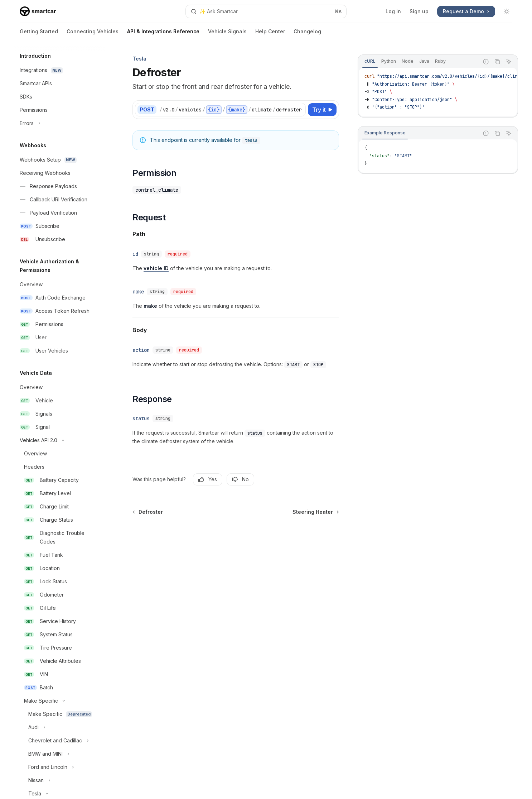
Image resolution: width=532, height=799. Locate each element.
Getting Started (39, 34)
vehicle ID (156, 268)
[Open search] (266, 11)
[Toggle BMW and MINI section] (60, 754)
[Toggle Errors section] (60, 123)
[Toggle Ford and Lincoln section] (60, 767)
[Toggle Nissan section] (60, 780)
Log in (393, 11)
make (150, 306)
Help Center (270, 34)
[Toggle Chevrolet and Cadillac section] (60, 741)
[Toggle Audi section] (60, 727)
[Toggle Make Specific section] (60, 701)
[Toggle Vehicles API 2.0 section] (60, 440)
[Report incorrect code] (486, 62)
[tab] (370, 61)
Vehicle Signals (227, 34)
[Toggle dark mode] (507, 11)
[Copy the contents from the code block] (497, 62)
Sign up (419, 11)
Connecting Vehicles (93, 34)
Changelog (307, 34)
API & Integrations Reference (163, 34)
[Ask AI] (509, 62)
